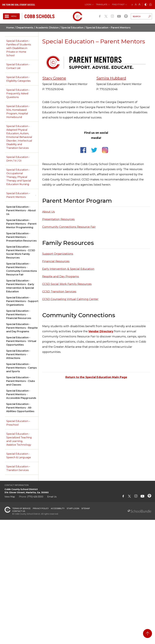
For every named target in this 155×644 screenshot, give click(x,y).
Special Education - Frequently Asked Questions (18, 94)
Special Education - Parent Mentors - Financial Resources (19, 315)
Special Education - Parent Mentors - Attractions (18, 354)
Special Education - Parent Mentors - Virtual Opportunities (21, 341)
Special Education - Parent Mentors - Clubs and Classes (21, 381)
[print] (150, 5)
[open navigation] (11, 16)
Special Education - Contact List (18, 66)
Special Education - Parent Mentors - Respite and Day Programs (22, 328)
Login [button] (88, 4)
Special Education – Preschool (18, 423)
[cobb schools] (40, 16)
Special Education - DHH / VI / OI (18, 159)
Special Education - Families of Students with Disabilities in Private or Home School (19, 48)
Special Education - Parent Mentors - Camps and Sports (21, 368)
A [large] (139, 4)
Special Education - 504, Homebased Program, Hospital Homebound (18, 112)
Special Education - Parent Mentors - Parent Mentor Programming (21, 224)
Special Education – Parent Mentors (18, 195)
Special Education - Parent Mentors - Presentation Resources (21, 237)
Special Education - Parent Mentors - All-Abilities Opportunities (20, 408)
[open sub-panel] (36, 195)
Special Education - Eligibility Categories (18, 79)
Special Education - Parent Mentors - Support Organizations (22, 301)
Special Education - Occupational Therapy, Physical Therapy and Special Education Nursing (19, 177)
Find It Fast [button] (118, 4)
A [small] (132, 5)
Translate (102, 4)
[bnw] (146, 5)
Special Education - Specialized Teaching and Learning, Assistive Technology (19, 439)
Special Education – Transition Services (18, 468)
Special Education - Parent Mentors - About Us (21, 210)
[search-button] (150, 17)
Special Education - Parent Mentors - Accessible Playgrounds (21, 394)
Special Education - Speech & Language (19, 456)
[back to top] (148, 633)
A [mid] (136, 4)
